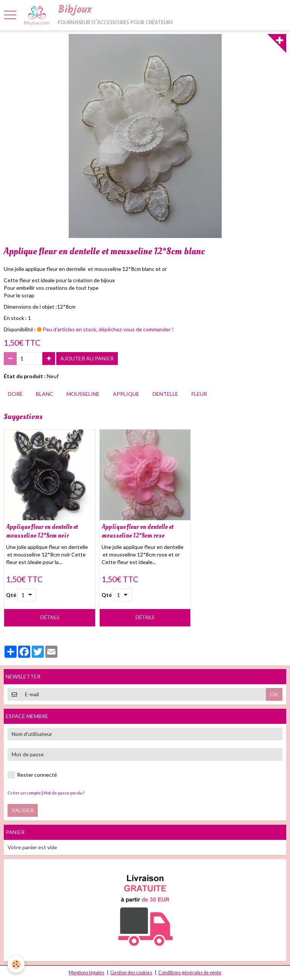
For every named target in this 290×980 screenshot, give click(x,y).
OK (274, 694)
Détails (50, 618)
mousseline (83, 394)
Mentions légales (86, 973)
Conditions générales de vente (190, 973)
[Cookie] (16, 964)
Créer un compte (24, 793)
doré (15, 394)
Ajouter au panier (87, 358)
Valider (23, 810)
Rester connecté (32, 775)
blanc (45, 394)
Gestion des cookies (131, 973)
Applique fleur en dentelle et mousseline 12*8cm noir (42, 531)
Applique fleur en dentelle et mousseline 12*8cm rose (137, 531)
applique (126, 394)
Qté (11, 595)
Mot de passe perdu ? (64, 793)
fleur (199, 394)
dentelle (165, 394)
